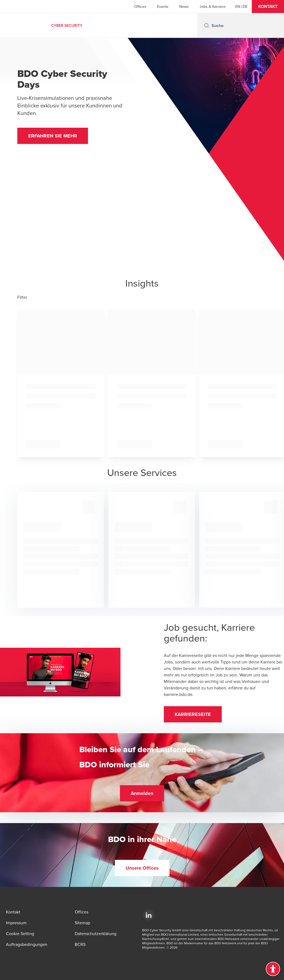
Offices (140, 6)
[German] (245, 6)
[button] (268, 6)
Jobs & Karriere (213, 6)
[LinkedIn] (149, 915)
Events (163, 6)
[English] (238, 6)
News (184, 6)
